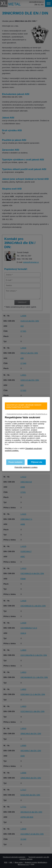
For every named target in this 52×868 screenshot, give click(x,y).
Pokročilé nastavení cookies (26, 467)
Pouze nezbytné (15, 462)
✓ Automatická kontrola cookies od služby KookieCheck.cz (26, 414)
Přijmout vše (37, 462)
